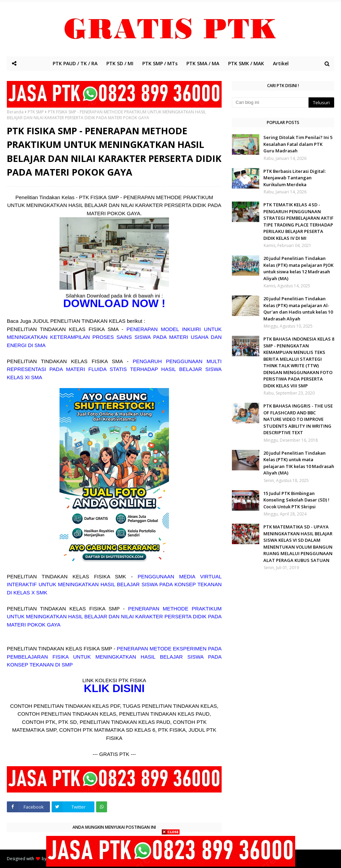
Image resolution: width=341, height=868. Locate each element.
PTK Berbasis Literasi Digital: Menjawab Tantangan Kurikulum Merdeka (294, 178)
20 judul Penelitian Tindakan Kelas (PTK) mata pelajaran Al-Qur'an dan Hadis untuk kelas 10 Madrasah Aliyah (298, 309)
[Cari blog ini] (270, 102)
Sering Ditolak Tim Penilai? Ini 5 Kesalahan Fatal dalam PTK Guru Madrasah (298, 144)
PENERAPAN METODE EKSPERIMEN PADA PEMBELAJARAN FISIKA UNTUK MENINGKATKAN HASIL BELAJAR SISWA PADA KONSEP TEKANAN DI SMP (114, 657)
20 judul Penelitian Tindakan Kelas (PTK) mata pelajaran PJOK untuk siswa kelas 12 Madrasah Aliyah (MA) (298, 268)
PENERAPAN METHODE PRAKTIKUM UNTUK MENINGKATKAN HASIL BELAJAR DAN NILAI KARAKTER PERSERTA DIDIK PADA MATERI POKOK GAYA (114, 617)
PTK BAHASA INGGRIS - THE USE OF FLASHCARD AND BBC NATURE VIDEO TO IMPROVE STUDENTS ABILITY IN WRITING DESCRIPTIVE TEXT (298, 419)
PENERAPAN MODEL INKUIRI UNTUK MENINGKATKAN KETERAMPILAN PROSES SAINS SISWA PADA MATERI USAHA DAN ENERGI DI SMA (114, 337)
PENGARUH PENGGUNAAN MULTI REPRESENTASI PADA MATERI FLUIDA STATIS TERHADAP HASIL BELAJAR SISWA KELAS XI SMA (114, 369)
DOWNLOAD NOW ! (114, 303)
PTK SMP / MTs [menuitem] (160, 63)
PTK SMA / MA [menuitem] (203, 63)
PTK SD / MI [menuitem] (120, 63)
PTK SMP (36, 112)
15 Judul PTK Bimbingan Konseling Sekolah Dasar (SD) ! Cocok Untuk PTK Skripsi (296, 500)
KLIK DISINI (114, 688)
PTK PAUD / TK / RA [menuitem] (75, 63)
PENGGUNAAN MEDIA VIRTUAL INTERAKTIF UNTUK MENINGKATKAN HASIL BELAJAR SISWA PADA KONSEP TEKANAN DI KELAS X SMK (114, 584)
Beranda (15, 112)
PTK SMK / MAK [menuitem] (246, 63)
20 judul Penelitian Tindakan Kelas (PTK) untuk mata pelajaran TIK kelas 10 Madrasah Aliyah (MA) (299, 463)
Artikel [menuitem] (281, 63)
